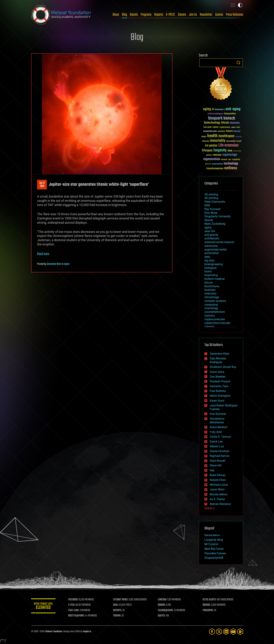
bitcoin (209, 283)
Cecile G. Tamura (220, 437)
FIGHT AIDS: (74, 610)
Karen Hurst (217, 401)
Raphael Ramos (220, 456)
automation (212, 253)
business (210, 290)
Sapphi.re (87, 632)
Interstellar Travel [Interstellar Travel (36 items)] (234, 141)
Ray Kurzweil (212, 209)
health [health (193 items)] (212, 136)
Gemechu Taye (219, 386)
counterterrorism (215, 312)
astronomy (211, 246)
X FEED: (72, 605)
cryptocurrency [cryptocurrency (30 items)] (225, 127)
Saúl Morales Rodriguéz (218, 360)
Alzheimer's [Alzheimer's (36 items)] (220, 110)
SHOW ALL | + (210, 509)
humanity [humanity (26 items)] (239, 137)
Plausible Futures (215, 553)
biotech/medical (215, 279)
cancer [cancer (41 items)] (216, 127)
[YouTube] (233, 632)
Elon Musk (211, 213)
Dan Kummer (218, 414)
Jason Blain (217, 489)
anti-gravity (211, 235)
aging (208, 227)
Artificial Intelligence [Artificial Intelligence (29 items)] (215, 114)
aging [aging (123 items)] (207, 109)
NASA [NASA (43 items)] (230, 151)
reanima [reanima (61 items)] (217, 155)
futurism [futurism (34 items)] (237, 132)
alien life (210, 231)
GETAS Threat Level (43, 606)
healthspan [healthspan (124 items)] (226, 136)
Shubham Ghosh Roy (223, 367)
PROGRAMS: (208, 610)
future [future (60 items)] (229, 131)
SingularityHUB (214, 558)
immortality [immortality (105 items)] (218, 141)
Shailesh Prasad (220, 381)
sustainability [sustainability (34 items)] (217, 164)
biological (210, 268)
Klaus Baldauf (219, 427)
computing (211, 305)
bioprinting (211, 275)
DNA (207, 205)
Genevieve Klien (54, 264)
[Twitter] (219, 632)
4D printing (211, 198)
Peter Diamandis (215, 202)
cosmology (211, 308)
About (116, 15)
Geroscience (212, 535)
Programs (146, 15)
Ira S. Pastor (217, 499)
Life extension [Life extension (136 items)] (228, 145)
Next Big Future (214, 549)
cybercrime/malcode (217, 323)
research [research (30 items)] (224, 160)
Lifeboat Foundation (54, 632)
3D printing (211, 194)
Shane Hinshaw (220, 451)
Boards (134, 15)
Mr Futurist (211, 544)
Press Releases (235, 15)
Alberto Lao (217, 446)
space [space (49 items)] (208, 164)
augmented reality (216, 250)
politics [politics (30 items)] (209, 155)
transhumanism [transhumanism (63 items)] (215, 169)
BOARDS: (207, 605)
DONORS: (162, 605)
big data (210, 260)
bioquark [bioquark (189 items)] (215, 118)
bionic (208, 271)
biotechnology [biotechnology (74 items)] (212, 123)
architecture (212, 238)
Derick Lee (216, 442)
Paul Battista (218, 391)
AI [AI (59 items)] (213, 110)
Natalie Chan (218, 480)
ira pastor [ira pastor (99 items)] (211, 146)
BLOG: (116, 605)
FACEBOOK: (74, 600)
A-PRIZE (170, 15)
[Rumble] (240, 632)
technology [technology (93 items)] (231, 164)
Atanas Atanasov (220, 504)
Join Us (193, 15)
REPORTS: (118, 610)
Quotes (219, 15)
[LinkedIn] (226, 632)
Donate (182, 15)
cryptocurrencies (215, 319)
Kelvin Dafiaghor (220, 396)
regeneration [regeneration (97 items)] (212, 159)
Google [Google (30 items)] (204, 137)
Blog (124, 15)
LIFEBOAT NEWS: (121, 600)
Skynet (209, 220)
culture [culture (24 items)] (233, 127)
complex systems (215, 301)
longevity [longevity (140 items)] (220, 150)
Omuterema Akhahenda (217, 421)
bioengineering (214, 264)
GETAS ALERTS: (209, 600)
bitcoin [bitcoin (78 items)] (225, 123)
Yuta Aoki (216, 432)
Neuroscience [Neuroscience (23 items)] (237, 151)
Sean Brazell (217, 461)
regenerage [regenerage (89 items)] (230, 155)
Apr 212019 (42, 185)
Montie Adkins (219, 494)
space (67, 264)
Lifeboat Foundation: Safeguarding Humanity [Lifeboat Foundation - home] (61, 15)
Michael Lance (219, 485)
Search (238, 63)
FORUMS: (117, 616)
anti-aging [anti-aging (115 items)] (233, 109)
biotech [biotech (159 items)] (229, 118)
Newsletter (206, 15)
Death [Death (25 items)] (238, 127)
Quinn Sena (217, 372)
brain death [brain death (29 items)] (208, 127)
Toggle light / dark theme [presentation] (240, 5)
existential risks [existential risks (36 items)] (210, 131)
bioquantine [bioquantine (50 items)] (230, 114)
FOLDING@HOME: (166, 610)
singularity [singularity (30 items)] (236, 160)
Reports (159, 15)
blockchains (212, 286)
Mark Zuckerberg (215, 224)
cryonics (210, 316)
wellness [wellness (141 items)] (231, 168)
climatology (212, 297)
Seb (212, 470)
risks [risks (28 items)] (230, 160)
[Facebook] (212, 632)
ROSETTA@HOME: (77, 616)
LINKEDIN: (162, 600)
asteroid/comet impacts (219, 242)
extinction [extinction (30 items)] (221, 131)
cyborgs (209, 327)
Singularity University (218, 216)
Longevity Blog (214, 540)
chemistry (210, 293)
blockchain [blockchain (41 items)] (235, 123)
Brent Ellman (218, 475)
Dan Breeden (218, 377)
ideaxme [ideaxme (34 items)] (205, 141)
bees (207, 257)
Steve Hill (216, 465)
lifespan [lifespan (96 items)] (207, 150)
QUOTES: (162, 616)
